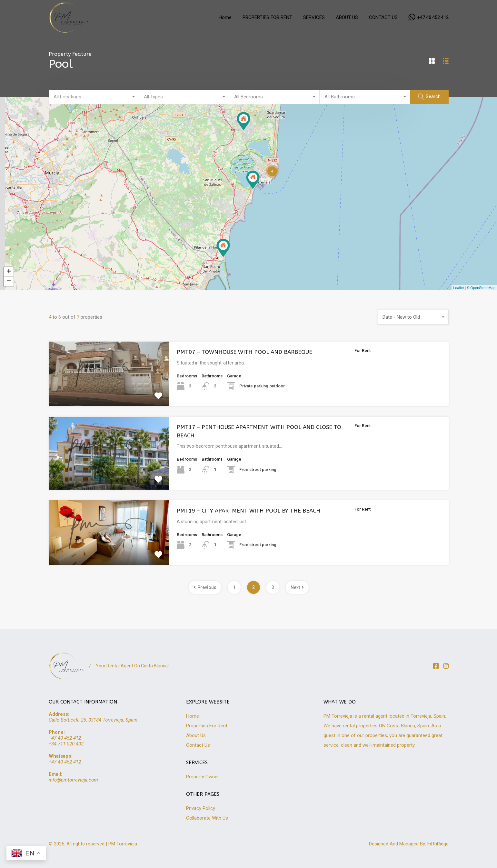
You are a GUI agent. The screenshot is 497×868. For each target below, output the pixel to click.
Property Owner (203, 777)
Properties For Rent (207, 726)
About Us (196, 735)
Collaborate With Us (207, 818)
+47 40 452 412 (433, 17)
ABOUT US (347, 17)
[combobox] (94, 97)
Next (297, 587)
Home (225, 17)
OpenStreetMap (483, 288)
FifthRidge (438, 844)
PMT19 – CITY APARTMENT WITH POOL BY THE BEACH (248, 511)
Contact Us (198, 745)
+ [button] (9, 272)
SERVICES (314, 17)
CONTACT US (383, 17)
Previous (205, 587)
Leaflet (458, 288)
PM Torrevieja (123, 844)
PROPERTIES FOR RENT (267, 17)
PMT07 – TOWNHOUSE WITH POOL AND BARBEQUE (244, 352)
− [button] (9, 282)
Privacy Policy (201, 808)
